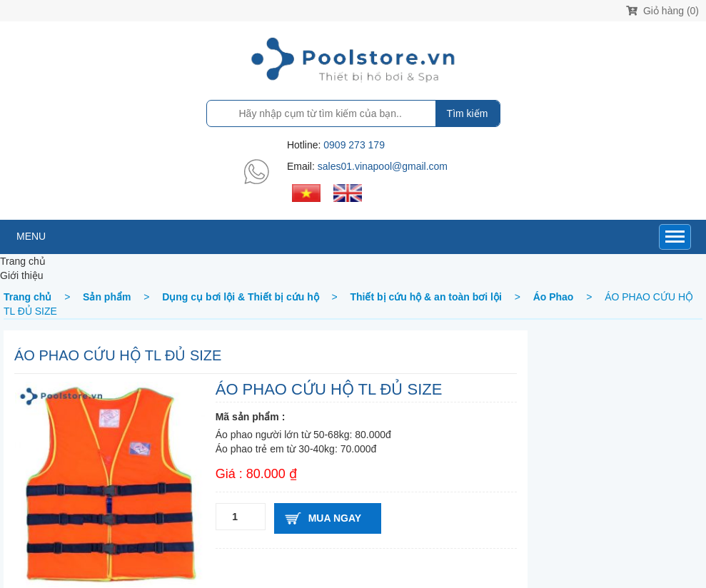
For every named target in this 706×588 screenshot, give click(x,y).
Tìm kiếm (468, 113)
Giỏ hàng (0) (662, 11)
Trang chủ (23, 261)
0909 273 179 (354, 145)
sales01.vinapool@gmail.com (383, 166)
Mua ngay (335, 518)
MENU (31, 236)
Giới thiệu (22, 275)
